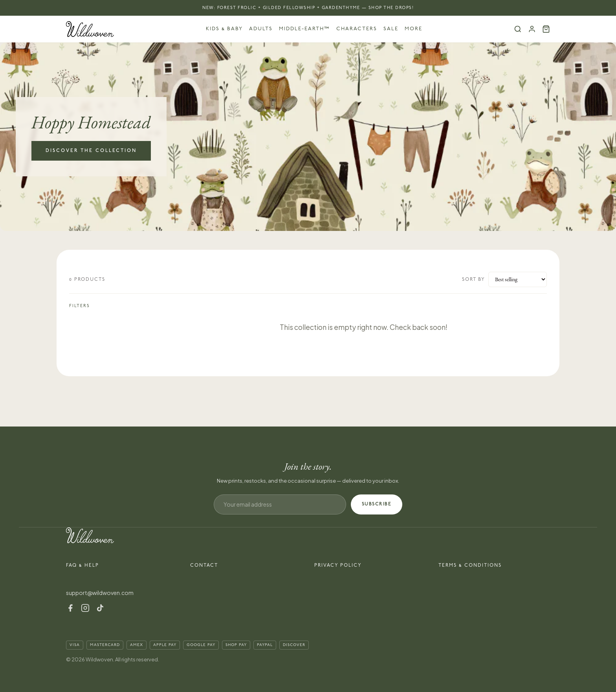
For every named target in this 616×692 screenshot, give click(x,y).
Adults (261, 29)
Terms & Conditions (470, 565)
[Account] (532, 29)
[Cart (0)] (546, 29)
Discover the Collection (91, 151)
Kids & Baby (224, 29)
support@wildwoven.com (100, 593)
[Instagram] (85, 608)
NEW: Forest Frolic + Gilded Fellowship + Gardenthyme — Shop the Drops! (308, 8)
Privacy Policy (338, 565)
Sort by (474, 279)
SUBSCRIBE (377, 504)
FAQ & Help (82, 565)
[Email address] (280, 504)
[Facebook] (70, 608)
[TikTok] (100, 608)
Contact (204, 565)
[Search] (518, 29)
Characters (357, 29)
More (413, 29)
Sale (391, 29)
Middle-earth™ (304, 29)
